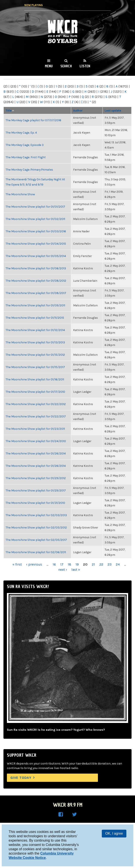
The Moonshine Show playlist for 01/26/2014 (36, 453)
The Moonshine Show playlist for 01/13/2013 (35, 342)
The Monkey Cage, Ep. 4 (21, 133)
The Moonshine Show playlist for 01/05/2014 (36, 256)
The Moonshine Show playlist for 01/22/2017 (36, 416)
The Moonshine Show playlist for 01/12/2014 (35, 330)
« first (17, 564)
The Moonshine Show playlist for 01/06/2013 (36, 268)
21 (93, 564)
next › (63, 570)
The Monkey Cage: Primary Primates (29, 170)
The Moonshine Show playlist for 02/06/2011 (36, 552)
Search (66, 66)
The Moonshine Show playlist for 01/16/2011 (35, 379)
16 (54, 564)
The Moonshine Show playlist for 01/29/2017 (36, 490)
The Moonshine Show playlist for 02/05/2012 (36, 527)
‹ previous (34, 564)
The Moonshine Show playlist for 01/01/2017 (35, 207)
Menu (49, 66)
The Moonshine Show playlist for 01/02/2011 (35, 219)
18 (69, 564)
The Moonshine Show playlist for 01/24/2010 (36, 441)
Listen (85, 66)
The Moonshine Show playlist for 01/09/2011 (35, 305)
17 (62, 564)
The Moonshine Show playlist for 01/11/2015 (35, 318)
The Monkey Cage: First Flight (26, 157)
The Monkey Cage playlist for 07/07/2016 (33, 120)
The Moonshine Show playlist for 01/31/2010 (35, 503)
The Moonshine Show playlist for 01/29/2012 (36, 478)
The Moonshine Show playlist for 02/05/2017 (36, 540)
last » (76, 570)
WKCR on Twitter (74, 815)
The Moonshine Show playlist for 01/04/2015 (36, 244)
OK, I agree (114, 833)
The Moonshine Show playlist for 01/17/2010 (35, 392)
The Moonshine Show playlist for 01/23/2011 (35, 429)
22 (101, 564)
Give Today (21, 778)
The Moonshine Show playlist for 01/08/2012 (36, 281)
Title (10, 110)
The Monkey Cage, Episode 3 (25, 145)
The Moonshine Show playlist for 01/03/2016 (36, 231)
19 (77, 564)
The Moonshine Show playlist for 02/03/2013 (36, 515)
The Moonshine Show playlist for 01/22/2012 (36, 404)
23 (110, 564)
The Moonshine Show (20, 194)
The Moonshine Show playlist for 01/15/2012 (35, 355)
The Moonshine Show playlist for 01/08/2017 (36, 293)
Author (78, 110)
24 (118, 564)
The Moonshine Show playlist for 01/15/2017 (35, 367)
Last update (113, 110)
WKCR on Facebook (61, 815)
